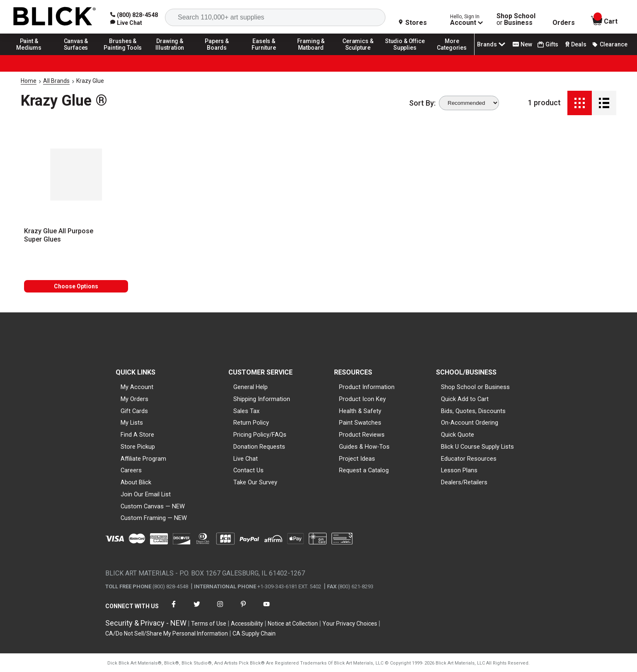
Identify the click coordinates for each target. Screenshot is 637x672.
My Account (137, 387)
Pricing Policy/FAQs (260, 435)
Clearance (610, 44)
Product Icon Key (362, 399)
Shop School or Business (475, 387)
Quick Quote (458, 435)
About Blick (136, 482)
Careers (131, 470)
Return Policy (251, 423)
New (522, 44)
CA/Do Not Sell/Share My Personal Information (167, 633)
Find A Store (137, 435)
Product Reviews (362, 435)
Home (29, 81)
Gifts (548, 45)
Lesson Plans (459, 470)
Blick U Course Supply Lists (477, 447)
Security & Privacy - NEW (146, 623)
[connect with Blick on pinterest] (243, 609)
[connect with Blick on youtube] (266, 609)
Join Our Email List (146, 494)
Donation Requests (259, 447)
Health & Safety (360, 411)
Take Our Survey (255, 482)
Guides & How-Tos (364, 447)
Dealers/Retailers (464, 482)
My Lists (132, 423)
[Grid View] (580, 103)
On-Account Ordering (470, 423)
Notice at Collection (293, 624)
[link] (126, 23)
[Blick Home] (55, 17)
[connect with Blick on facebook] (174, 609)
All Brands (56, 81)
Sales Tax (246, 411)
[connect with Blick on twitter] (197, 609)
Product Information (367, 387)
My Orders (134, 399)
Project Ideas (357, 459)
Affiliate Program (143, 459)
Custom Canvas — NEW (153, 506)
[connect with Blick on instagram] (220, 609)
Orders (564, 23)
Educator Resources (469, 459)
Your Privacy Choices (350, 624)
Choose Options (76, 286)
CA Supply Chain (254, 633)
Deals (575, 44)
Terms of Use (209, 624)
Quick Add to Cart (465, 399)
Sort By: (422, 103)
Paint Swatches (360, 423)
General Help (251, 387)
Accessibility (247, 624)
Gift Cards (134, 411)
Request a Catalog (364, 470)
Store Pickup (138, 447)
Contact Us (248, 470)
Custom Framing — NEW (154, 518)
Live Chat (246, 459)
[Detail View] (604, 103)
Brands (492, 44)
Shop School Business (516, 19)
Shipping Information (262, 399)
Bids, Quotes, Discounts (473, 411)
